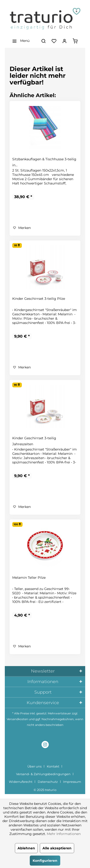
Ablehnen (26, 848)
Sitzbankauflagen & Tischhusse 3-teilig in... (44, 162)
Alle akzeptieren (57, 848)
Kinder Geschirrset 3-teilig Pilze (39, 299)
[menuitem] (20, 41)
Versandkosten (17, 719)
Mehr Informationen (64, 834)
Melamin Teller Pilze (29, 578)
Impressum (72, 782)
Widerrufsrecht (21, 782)
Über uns (34, 766)
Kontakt (53, 766)
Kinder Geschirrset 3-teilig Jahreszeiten (34, 441)
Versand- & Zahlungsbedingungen (43, 774)
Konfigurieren (45, 861)
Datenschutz (48, 782)
